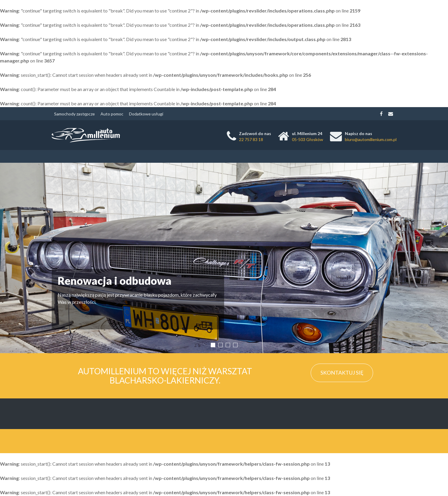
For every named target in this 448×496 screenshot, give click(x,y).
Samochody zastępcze (74, 114)
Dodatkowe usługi (146, 114)
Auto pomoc (112, 114)
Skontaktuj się (342, 373)
